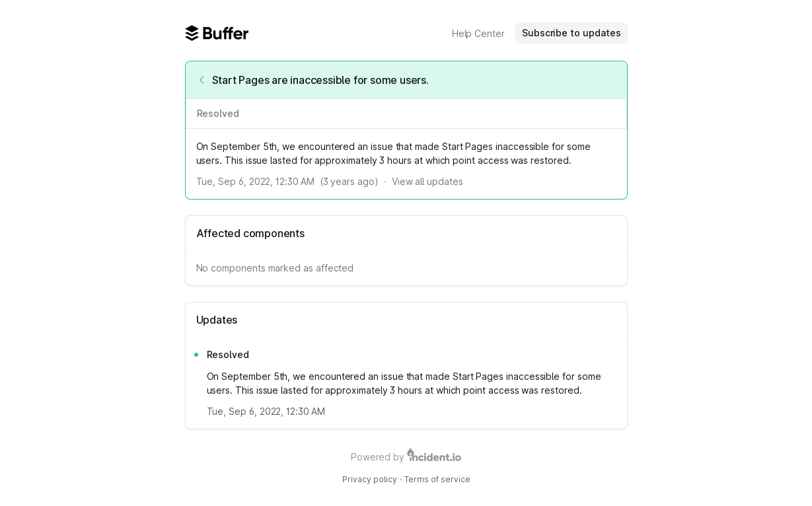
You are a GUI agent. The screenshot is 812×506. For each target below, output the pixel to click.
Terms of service (437, 479)
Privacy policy (370, 479)
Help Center (478, 33)
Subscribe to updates (572, 33)
